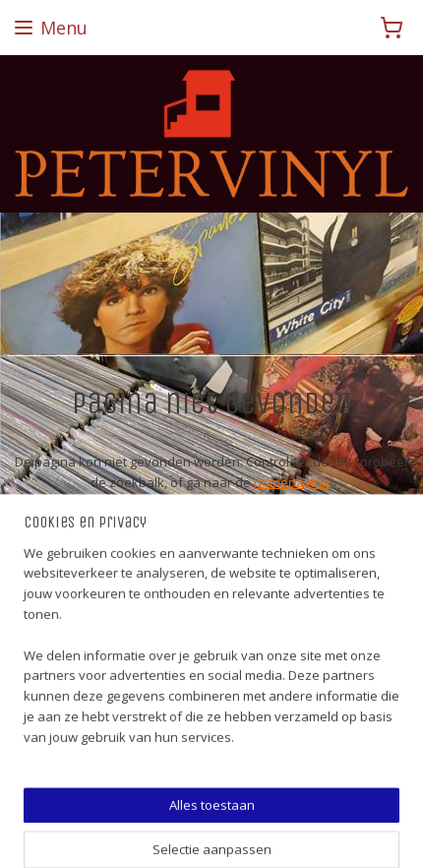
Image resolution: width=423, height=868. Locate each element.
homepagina (292, 481)
